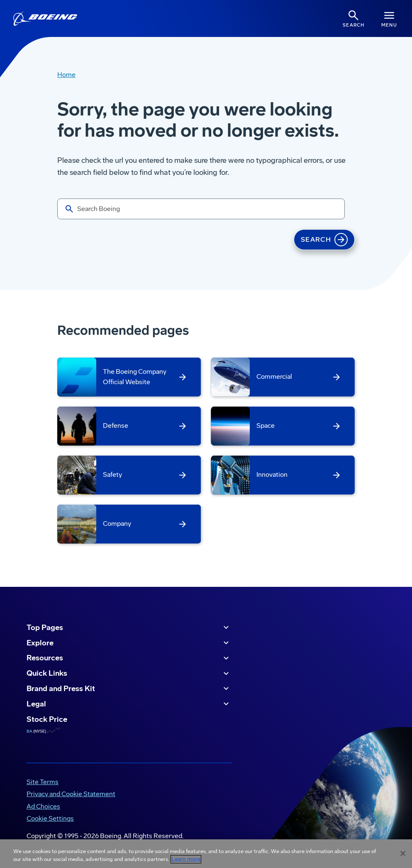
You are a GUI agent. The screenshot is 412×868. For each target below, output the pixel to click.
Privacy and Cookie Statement (71, 794)
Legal (129, 704)
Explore (129, 643)
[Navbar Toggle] (389, 18)
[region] (206, 854)
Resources (129, 658)
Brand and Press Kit (129, 689)
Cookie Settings (50, 818)
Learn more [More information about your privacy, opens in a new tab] (186, 859)
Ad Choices (43, 806)
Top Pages (129, 628)
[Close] (403, 853)
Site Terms (43, 782)
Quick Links (129, 674)
